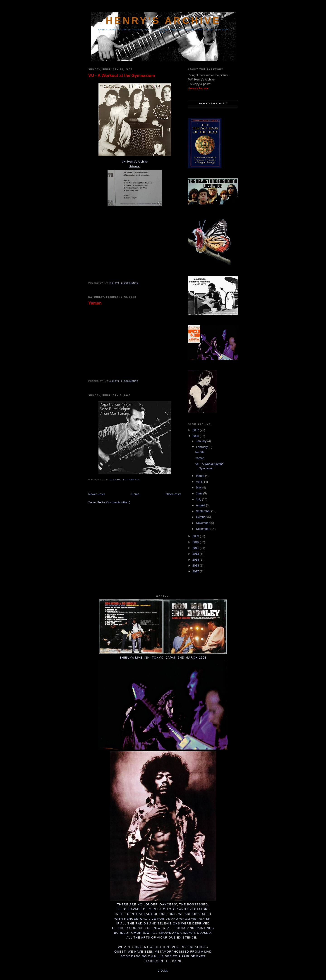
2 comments (130, 283)
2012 (196, 554)
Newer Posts (97, 494)
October (202, 517)
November (203, 523)
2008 (196, 436)
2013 (196, 560)
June (200, 493)
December (203, 529)
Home (135, 494)
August (201, 505)
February (202, 447)
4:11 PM (114, 381)
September (204, 511)
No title (200, 452)
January (202, 441)
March (201, 476)
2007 (196, 430)
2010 (196, 542)
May (199, 488)
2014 (196, 565)
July (199, 499)
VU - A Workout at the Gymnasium (122, 75)
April (199, 482)
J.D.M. (163, 971)
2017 (196, 571)
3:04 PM (114, 283)
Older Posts (173, 494)
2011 (196, 548)
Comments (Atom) (118, 502)
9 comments (131, 479)
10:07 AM (115, 479)
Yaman (95, 303)
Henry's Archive (163, 21)
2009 (196, 536)
